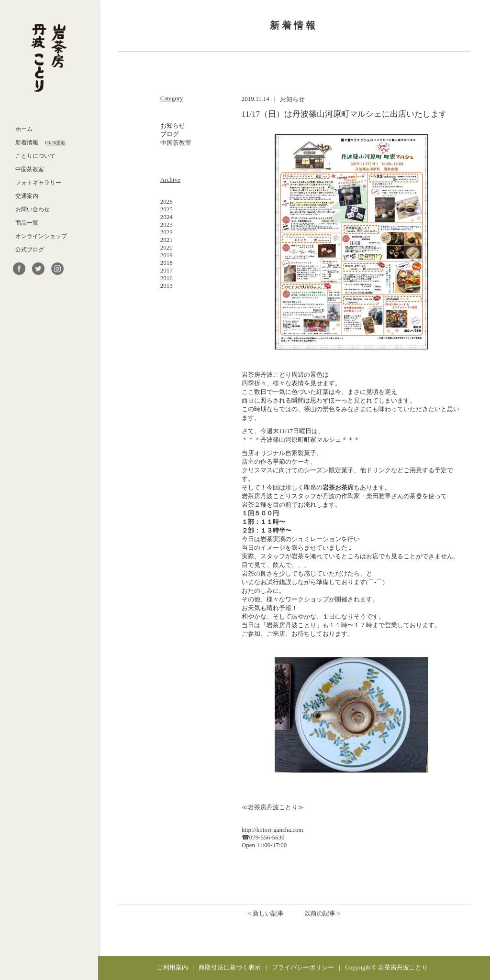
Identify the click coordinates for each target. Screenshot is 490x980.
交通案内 (27, 196)
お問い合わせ (33, 209)
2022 (167, 232)
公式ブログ (30, 250)
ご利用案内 (173, 967)
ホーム (24, 129)
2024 (167, 217)
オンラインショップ (41, 236)
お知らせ (173, 125)
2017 (167, 270)
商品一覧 (27, 223)
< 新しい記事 (266, 913)
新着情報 (40, 142)
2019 (167, 255)
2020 (167, 247)
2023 (167, 224)
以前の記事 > (323, 913)
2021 (167, 240)
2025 (167, 209)
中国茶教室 (30, 169)
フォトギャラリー (38, 183)
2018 (167, 263)
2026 (167, 201)
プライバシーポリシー (303, 967)
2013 (167, 286)
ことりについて (35, 156)
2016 (167, 278)
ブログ (170, 134)
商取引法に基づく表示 (230, 967)
